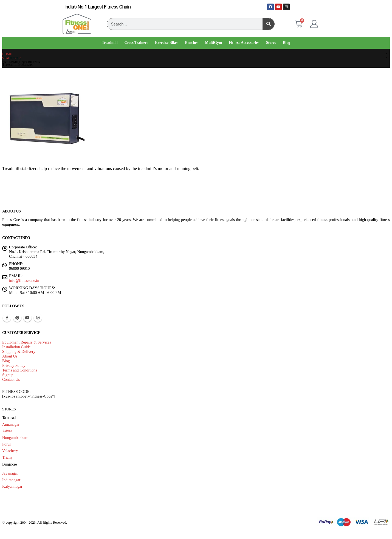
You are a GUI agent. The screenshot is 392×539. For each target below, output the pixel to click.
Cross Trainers (136, 43)
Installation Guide (16, 347)
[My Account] (314, 24)
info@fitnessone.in (24, 280)
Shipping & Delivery (19, 351)
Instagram (38, 318)
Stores (271, 43)
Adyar (7, 431)
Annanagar (11, 424)
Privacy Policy (14, 365)
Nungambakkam (15, 438)
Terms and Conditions (20, 370)
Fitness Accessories (244, 43)
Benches (192, 43)
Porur (7, 444)
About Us (10, 356)
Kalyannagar (12, 486)
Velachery (10, 451)
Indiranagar (11, 480)
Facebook (7, 318)
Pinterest (17, 318)
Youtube (27, 318)
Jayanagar (10, 473)
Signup (8, 375)
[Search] (268, 24)
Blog (287, 43)
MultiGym (214, 43)
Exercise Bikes (167, 43)
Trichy (7, 457)
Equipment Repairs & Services (27, 342)
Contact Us (11, 379)
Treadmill (110, 43)
